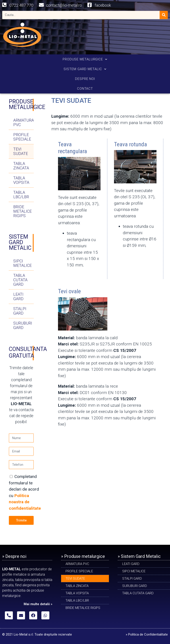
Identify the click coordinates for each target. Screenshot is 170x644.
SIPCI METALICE (22, 263)
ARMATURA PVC (23, 122)
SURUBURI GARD (23, 325)
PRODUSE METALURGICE (85, 59)
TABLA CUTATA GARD (20, 280)
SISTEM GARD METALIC (85, 69)
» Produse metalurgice (83, 556)
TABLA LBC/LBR (21, 195)
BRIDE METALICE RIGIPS (22, 211)
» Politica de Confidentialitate (147, 634)
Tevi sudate (21, 151)
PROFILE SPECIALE (22, 137)
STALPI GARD (20, 311)
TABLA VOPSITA (21, 180)
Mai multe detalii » (38, 604)
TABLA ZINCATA (21, 166)
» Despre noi (14, 556)
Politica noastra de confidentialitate (25, 502)
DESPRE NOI (85, 79)
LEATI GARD (18, 296)
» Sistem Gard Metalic (139, 556)
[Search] (164, 15)
